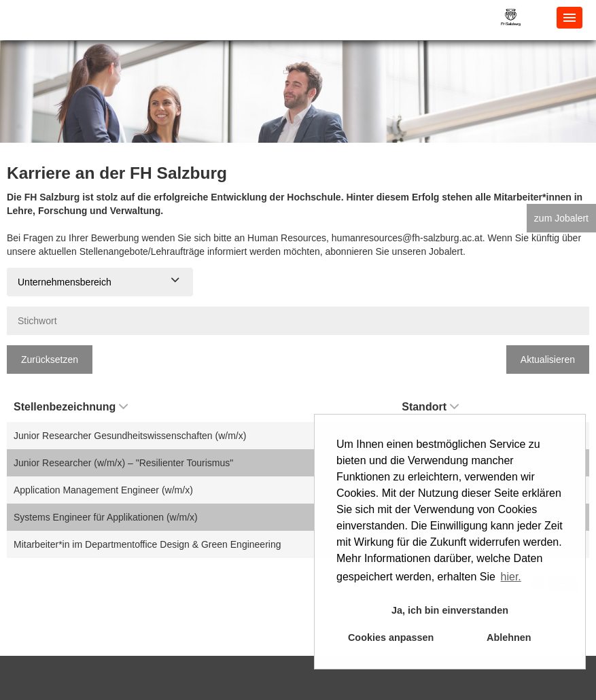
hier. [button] (511, 577)
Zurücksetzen (50, 360)
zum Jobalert (561, 218)
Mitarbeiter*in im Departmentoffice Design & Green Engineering (147, 544)
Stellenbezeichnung (71, 407)
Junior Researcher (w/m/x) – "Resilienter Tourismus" (123, 463)
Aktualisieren (548, 360)
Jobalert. (447, 251)
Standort (430, 407)
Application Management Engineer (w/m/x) (103, 490)
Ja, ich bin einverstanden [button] (450, 610)
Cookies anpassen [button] (391, 637)
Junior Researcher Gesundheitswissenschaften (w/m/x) (130, 436)
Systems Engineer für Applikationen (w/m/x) (106, 517)
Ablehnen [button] (509, 637)
